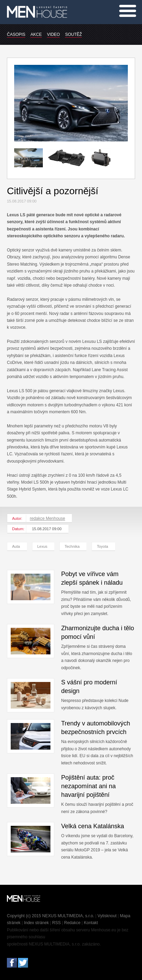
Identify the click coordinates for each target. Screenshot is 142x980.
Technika (72, 546)
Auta (16, 546)
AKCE (36, 34)
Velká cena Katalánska (93, 826)
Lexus (42, 546)
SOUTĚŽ (73, 34)
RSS (56, 923)
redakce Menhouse (47, 518)
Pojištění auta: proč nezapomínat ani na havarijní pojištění (88, 786)
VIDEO (53, 34)
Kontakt (91, 923)
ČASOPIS (16, 34)
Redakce (72, 923)
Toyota (102, 546)
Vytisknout (107, 916)
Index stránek (36, 923)
